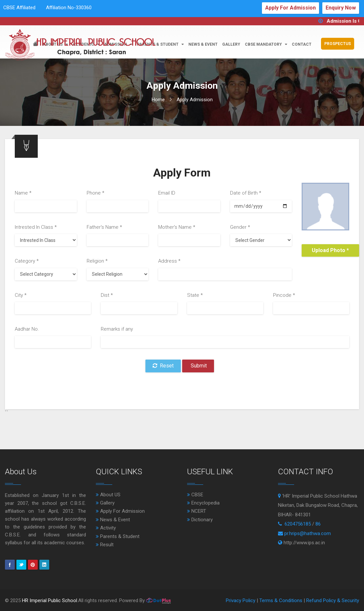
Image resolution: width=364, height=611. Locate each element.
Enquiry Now (341, 8)
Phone (96, 193)
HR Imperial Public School (50, 600)
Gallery (231, 44)
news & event (203, 44)
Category (27, 261)
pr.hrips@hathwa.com (308, 533)
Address (169, 261)
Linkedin (44, 565)
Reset (163, 366)
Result (105, 545)
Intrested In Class (36, 227)
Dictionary (200, 520)
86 (318, 524)
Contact (302, 44)
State (195, 295)
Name (23, 193)
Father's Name (104, 227)
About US (108, 495)
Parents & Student (118, 536)
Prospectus (338, 44)
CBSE (195, 495)
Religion (97, 261)
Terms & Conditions (281, 600)
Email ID (167, 193)
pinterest (33, 565)
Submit (198, 366)
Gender (240, 227)
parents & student (160, 44)
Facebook (10, 565)
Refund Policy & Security (333, 600)
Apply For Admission (290, 8)
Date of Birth (246, 193)
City (21, 295)
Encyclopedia (203, 503)
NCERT (197, 511)
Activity (106, 528)
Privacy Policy (241, 600)
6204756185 (298, 524)
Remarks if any (117, 329)
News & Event (113, 520)
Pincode (284, 295)
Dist (107, 295)
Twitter (21, 565)
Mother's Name (177, 227)
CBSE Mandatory (266, 44)
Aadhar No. (27, 329)
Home (158, 100)
